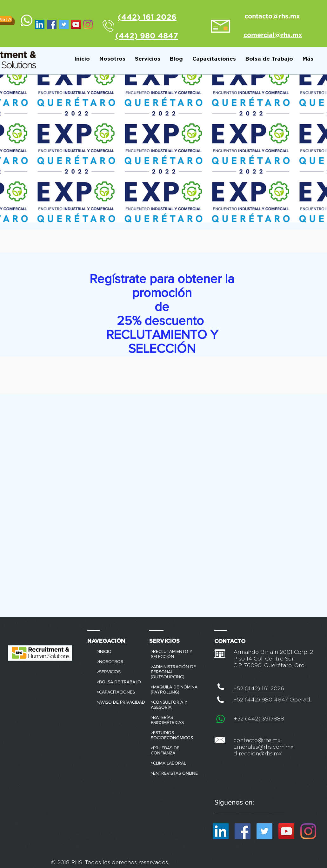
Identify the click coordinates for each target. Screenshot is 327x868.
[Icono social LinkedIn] (40, 24)
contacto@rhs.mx (257, 740)
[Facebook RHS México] (52, 24)
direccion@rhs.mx (258, 754)
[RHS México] (76, 24)
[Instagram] (88, 24)
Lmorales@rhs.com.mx (264, 747)
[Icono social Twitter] (64, 24)
